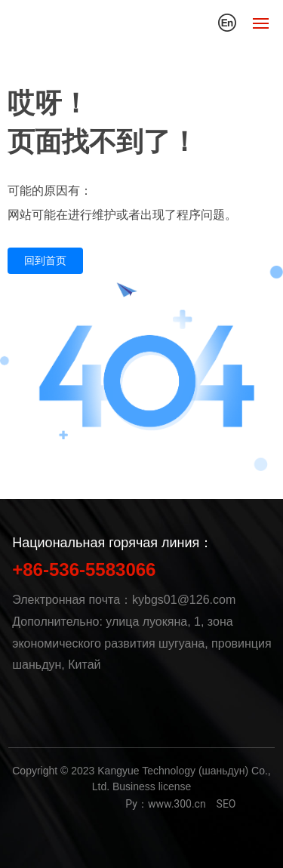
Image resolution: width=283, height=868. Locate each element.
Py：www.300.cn (165, 804)
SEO (226, 804)
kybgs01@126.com (184, 600)
